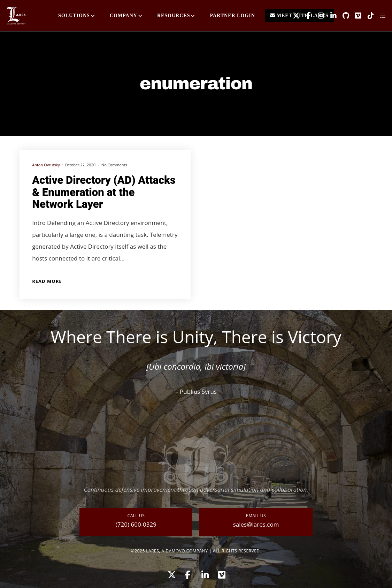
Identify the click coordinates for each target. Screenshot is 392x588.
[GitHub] (343, 16)
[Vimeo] (356, 16)
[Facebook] (306, 16)
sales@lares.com (256, 524)
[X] (293, 16)
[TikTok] (368, 16)
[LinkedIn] (331, 16)
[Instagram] (318, 16)
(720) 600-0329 (136, 524)
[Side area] (381, 16)
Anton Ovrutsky (46, 165)
